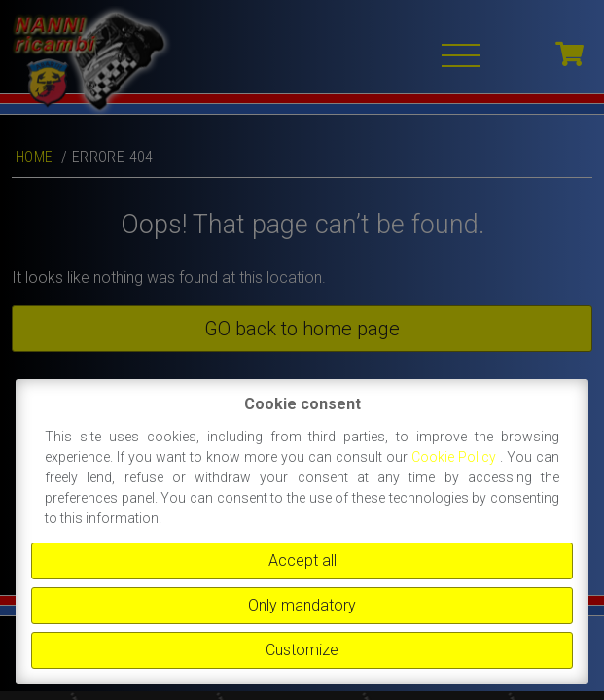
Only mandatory (302, 605)
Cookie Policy (456, 457)
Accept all (302, 560)
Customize (302, 650)
